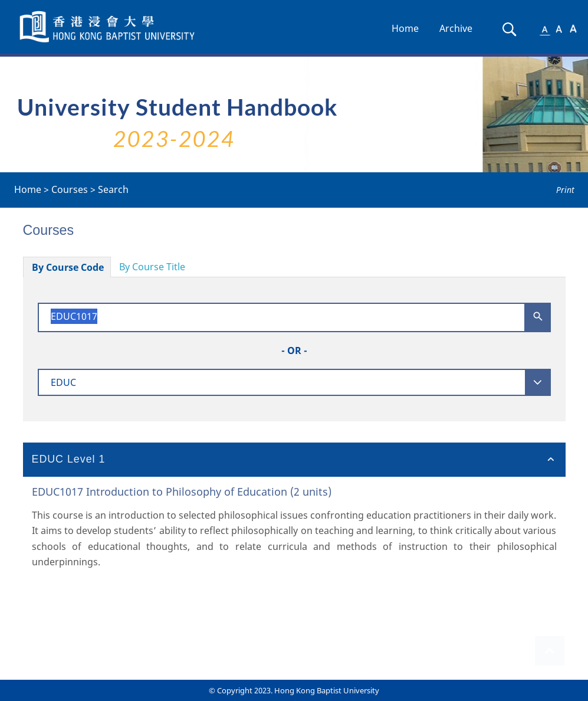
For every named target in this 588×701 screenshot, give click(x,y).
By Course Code (68, 267)
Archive (456, 28)
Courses (70, 189)
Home (405, 28)
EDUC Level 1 (69, 459)
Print (565, 190)
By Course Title (152, 267)
